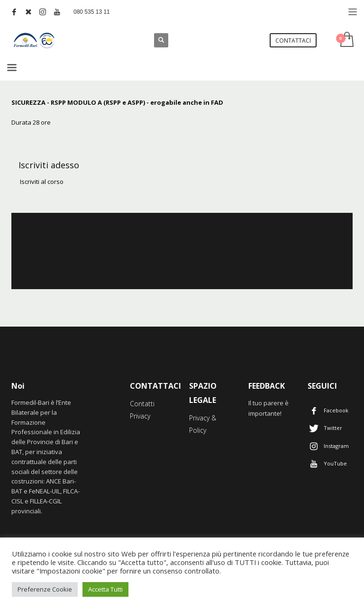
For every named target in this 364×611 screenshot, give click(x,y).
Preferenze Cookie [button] (45, 589)
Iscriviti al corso (41, 182)
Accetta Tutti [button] (105, 589)
